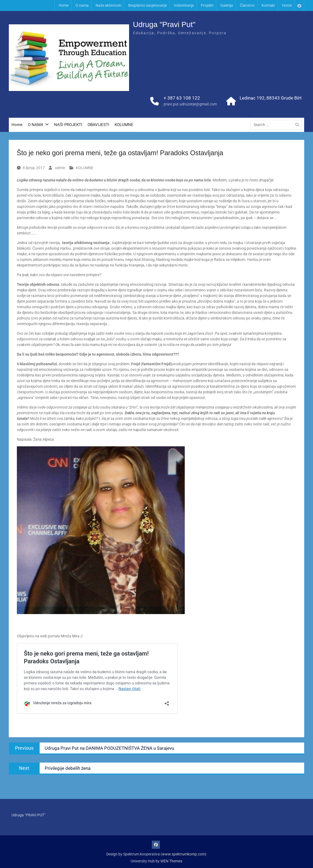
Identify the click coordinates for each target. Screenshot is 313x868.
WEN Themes (171, 861)
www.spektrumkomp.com (184, 854)
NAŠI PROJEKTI (68, 125)
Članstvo (247, 5)
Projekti (207, 5)
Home (64, 5)
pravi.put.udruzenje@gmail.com (190, 104)
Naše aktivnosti (108, 5)
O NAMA (36, 125)
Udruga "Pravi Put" (164, 24)
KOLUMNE (124, 125)
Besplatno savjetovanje (148, 5)
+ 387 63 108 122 (182, 98)
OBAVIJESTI (98, 125)
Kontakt (268, 5)
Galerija (227, 5)
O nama (82, 5)
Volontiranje (184, 5)
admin (60, 168)
